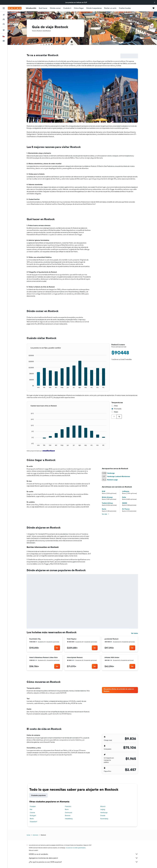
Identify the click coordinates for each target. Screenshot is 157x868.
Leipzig (103, 809)
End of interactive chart (27, 388)
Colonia (32, 812)
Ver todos (135, 633)
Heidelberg (69, 819)
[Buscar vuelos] (4, 15)
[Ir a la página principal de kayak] (15, 8)
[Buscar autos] (4, 24)
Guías (28, 835)
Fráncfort (68, 806)
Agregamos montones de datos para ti (83, 858)
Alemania (35, 835)
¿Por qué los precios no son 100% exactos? (83, 862)
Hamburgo (104, 812)
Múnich (103, 806)
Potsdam (33, 806)
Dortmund (68, 812)
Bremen (68, 816)
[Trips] (4, 30)
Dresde (103, 816)
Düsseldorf (33, 822)
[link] (57, 648)
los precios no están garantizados (76, 848)
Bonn (67, 809)
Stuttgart (33, 816)
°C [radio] (119, 417)
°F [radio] (114, 417)
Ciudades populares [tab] (38, 795)
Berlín (32, 819)
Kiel (31, 809)
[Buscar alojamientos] (4, 19)
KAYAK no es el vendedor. (83, 854)
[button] (155, 2)
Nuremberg (104, 819)
